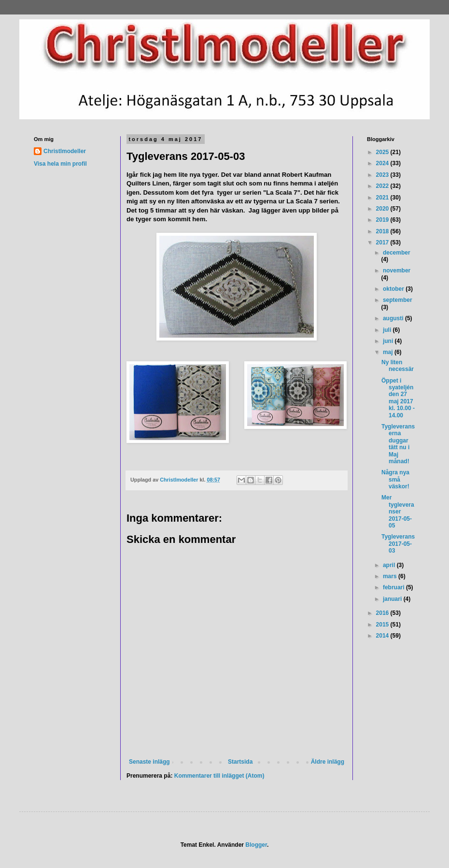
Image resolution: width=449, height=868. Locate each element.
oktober (394, 289)
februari (394, 587)
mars (391, 576)
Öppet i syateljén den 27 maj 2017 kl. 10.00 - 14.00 (398, 398)
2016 (383, 613)
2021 (383, 198)
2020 (383, 209)
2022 (383, 186)
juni (389, 341)
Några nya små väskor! (395, 479)
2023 (383, 175)
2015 (383, 625)
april (390, 565)
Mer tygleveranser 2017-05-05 (398, 512)
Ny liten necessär (398, 366)
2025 (383, 152)
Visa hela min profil (60, 164)
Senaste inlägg (149, 762)
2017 (383, 242)
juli (388, 330)
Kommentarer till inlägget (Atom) (219, 776)
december (397, 253)
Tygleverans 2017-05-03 (398, 544)
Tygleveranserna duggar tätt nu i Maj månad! (398, 444)
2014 (383, 636)
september (398, 300)
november (397, 270)
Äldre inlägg (328, 762)
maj (389, 352)
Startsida (240, 762)
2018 (383, 231)
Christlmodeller (65, 151)
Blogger (256, 845)
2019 (383, 220)
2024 (383, 163)
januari (393, 599)
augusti (394, 318)
